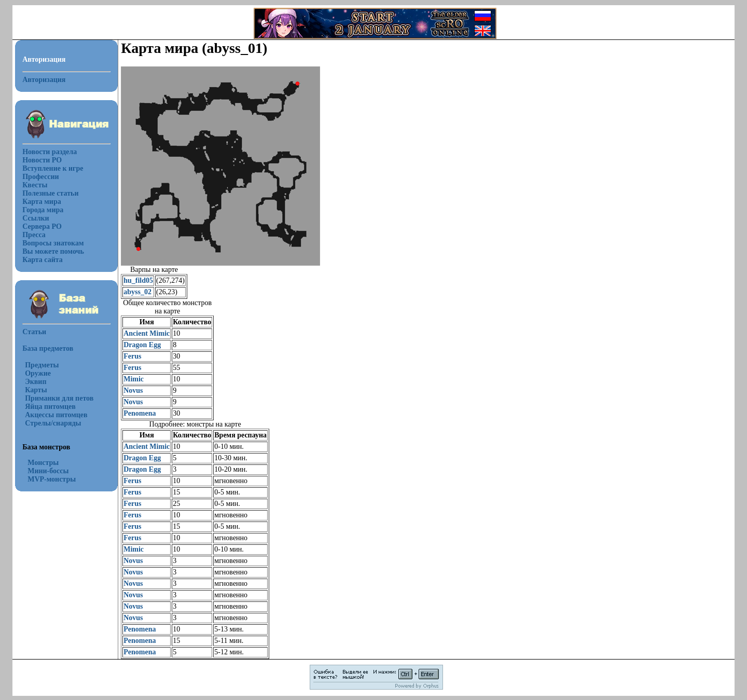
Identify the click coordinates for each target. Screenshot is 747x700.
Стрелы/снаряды (53, 423)
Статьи (34, 332)
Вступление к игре (53, 168)
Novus (133, 390)
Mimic (134, 379)
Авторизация (44, 80)
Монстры (43, 463)
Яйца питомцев (50, 407)
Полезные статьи (50, 193)
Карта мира (42, 202)
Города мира (43, 210)
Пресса (34, 235)
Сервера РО (42, 227)
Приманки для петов (59, 398)
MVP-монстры (52, 479)
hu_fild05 (138, 280)
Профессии (40, 177)
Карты (36, 390)
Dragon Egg (142, 345)
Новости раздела (50, 152)
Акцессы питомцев (56, 415)
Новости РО (42, 160)
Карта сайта (43, 260)
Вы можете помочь (53, 251)
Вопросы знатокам (53, 243)
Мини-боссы (48, 471)
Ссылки (36, 218)
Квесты (35, 185)
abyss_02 (137, 292)
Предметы (42, 365)
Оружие (38, 373)
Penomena (140, 413)
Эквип (36, 382)
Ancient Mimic (147, 333)
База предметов (48, 348)
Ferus (132, 356)
